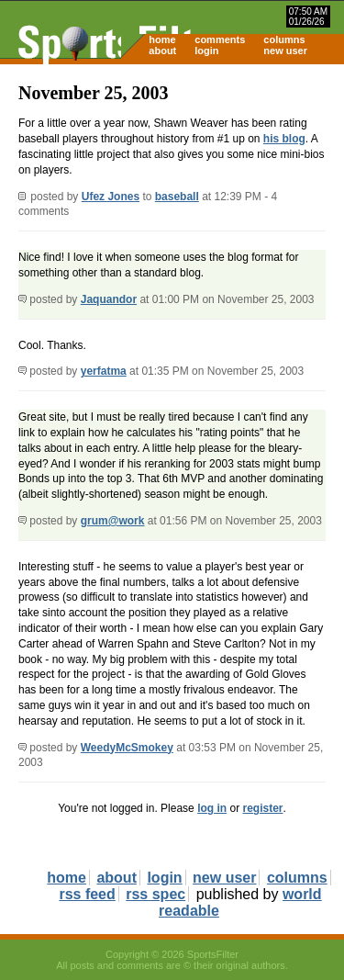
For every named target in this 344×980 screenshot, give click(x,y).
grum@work (113, 521)
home (162, 39)
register (262, 808)
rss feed (87, 894)
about (162, 51)
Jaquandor (109, 299)
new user (285, 51)
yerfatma (104, 371)
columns (284, 39)
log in (212, 808)
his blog (284, 139)
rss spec (155, 894)
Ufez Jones (111, 197)
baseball (177, 197)
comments (220, 39)
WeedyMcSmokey (127, 748)
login (206, 51)
